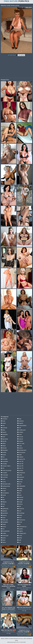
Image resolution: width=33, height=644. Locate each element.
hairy (3, 518)
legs (19, 419)
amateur (4, 419)
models (20, 432)
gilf (3, 506)
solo (19, 511)
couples (4, 473)
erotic (3, 491)
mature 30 (21, 459)
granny (4, 515)
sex (19, 493)
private (20, 479)
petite (20, 475)
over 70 (20, 468)
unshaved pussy (23, 527)
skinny (20, 504)
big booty (4, 439)
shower (20, 500)
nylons (20, 448)
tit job (20, 522)
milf (19, 428)
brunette (4, 459)
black (3, 446)
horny (3, 527)
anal (3, 421)
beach (3, 432)
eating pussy (5, 486)
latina (3, 542)
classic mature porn (7, 466)
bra (3, 457)
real (19, 484)
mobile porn (21, 430)
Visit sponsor (21, 55)
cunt (3, 479)
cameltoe (4, 461)
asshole (4, 428)
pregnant (21, 477)
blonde (4, 448)
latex (3, 540)
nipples (20, 441)
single (20, 502)
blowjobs (4, 450)
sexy (19, 495)
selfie (20, 491)
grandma (4, 513)
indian (3, 533)
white (20, 538)
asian (3, 423)
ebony (3, 488)
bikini (3, 443)
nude (19, 446)
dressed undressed (7, 484)
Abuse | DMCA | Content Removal (9, 638)
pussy (20, 482)
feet (3, 500)
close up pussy (6, 470)
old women (21, 452)
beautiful (4, 434)
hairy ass (4, 520)
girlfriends (5, 509)
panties (20, 470)
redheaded (21, 486)
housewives (5, 531)
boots (3, 455)
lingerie (20, 423)
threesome (21, 520)
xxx (19, 542)
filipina (4, 502)
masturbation (22, 425)
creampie (4, 475)
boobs (3, 452)
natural (20, 439)
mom (19, 434)
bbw (3, 430)
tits (19, 524)
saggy (20, 488)
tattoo (20, 515)
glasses (4, 511)
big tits (4, 441)
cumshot (4, 477)
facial (3, 495)
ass (3, 425)
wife (19, 540)
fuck (3, 504)
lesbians (20, 421)
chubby (4, 464)
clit (3, 468)
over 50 (20, 464)
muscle (20, 437)
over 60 (20, 466)
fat (2, 497)
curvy (3, 482)
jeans (3, 538)
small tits (21, 509)
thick (19, 518)
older (19, 455)
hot (3, 529)
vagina (20, 531)
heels (3, 524)
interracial (5, 536)
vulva (20, 536)
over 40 (20, 461)
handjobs (4, 522)
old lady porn (22, 450)
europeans (5, 493)
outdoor (20, 457)
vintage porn (22, 533)
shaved (20, 497)
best (3, 437)
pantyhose (21, 473)
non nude (21, 443)
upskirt (20, 529)
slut (19, 506)
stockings (21, 513)
